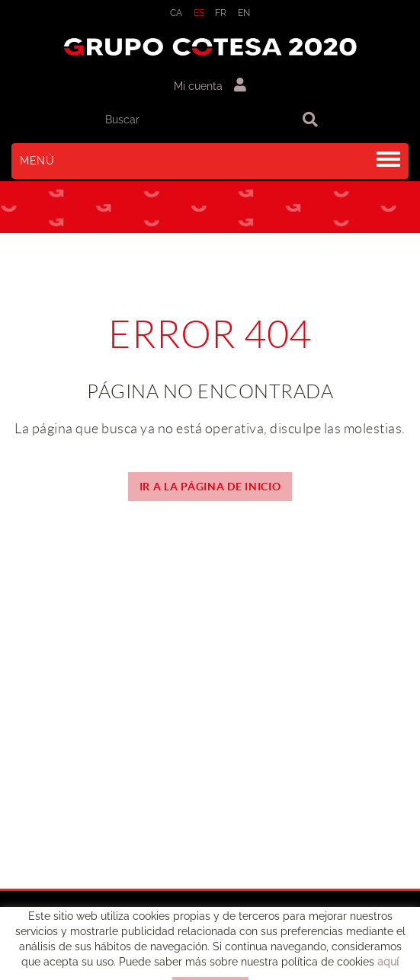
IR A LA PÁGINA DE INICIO (210, 487)
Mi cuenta (210, 85)
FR (221, 13)
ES (199, 13)
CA (176, 13)
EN (244, 13)
